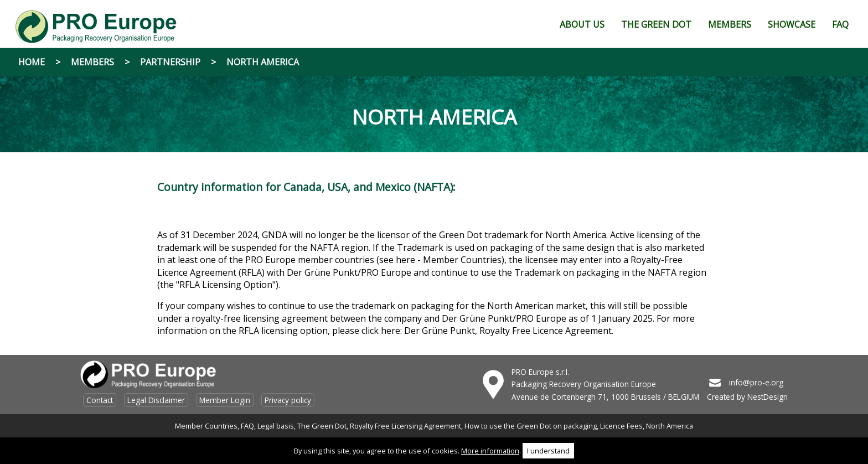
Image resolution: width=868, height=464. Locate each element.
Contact (100, 400)
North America (263, 62)
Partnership (170, 62)
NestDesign (768, 397)
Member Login (225, 400)
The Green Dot (322, 426)
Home (32, 62)
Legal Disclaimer (156, 400)
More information (490, 451)
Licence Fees (621, 426)
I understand (548, 451)
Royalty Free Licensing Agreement (405, 426)
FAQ (247, 426)
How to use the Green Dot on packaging (531, 426)
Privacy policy (288, 400)
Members (92, 62)
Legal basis (276, 426)
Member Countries (206, 426)
